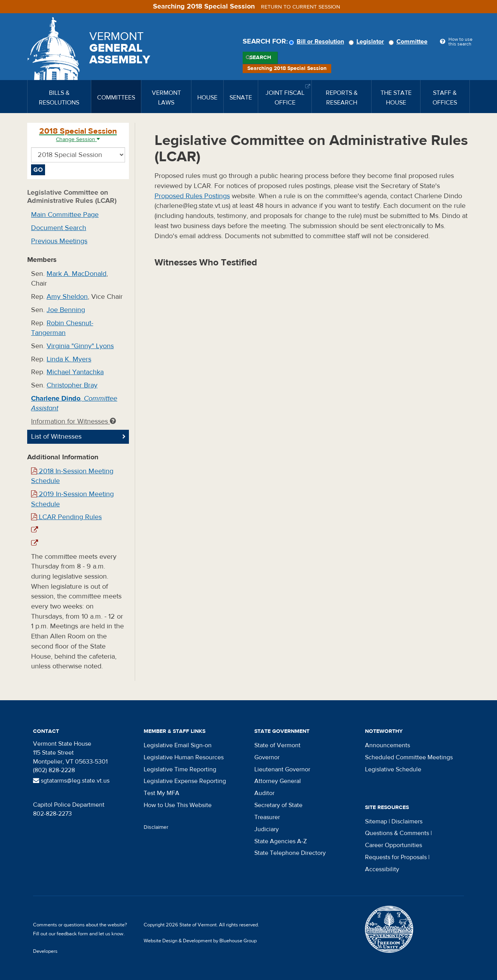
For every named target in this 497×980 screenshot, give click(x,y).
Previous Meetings (59, 241)
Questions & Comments (397, 833)
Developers (45, 951)
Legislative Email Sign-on (178, 745)
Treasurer (267, 817)
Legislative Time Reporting (180, 769)
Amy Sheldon (67, 297)
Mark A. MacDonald (76, 274)
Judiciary (267, 829)
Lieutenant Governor (282, 769)
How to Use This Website (178, 805)
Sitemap (376, 821)
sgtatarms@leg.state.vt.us (71, 781)
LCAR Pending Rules (66, 517)
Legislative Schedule (393, 769)
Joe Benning (66, 310)
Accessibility (382, 869)
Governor (267, 757)
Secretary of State (278, 805)
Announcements (388, 745)
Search (260, 58)
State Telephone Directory (290, 853)
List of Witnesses (56, 437)
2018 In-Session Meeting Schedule (72, 476)
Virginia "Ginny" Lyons (80, 346)
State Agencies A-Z (281, 841)
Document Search (59, 228)
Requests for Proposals (396, 857)
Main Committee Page (65, 215)
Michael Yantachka (75, 372)
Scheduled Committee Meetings (409, 757)
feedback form (72, 934)
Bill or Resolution (318, 42)
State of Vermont (277, 745)
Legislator (368, 42)
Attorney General (278, 781)
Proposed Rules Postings (192, 196)
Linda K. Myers (69, 359)
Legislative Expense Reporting (185, 781)
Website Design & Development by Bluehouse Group (200, 941)
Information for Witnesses (73, 421)
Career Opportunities (394, 845)
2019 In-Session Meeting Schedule (72, 499)
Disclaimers (407, 821)
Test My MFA (162, 793)
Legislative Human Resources (184, 757)
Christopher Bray (72, 385)
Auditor (264, 793)
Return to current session (301, 7)
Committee (409, 42)
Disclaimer (156, 827)
